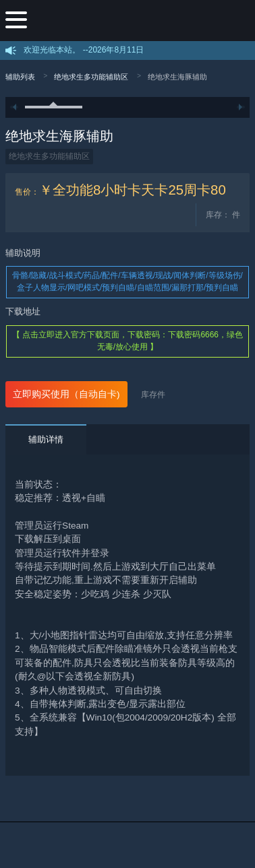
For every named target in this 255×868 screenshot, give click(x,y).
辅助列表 (20, 77)
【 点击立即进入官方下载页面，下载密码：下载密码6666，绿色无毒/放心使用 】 (128, 341)
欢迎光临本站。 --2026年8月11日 (84, 50)
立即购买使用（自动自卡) (66, 394)
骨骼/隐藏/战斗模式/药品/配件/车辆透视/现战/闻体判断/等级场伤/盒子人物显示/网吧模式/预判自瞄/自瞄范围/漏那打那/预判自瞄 (128, 281)
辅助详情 (46, 439)
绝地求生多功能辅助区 (91, 77)
